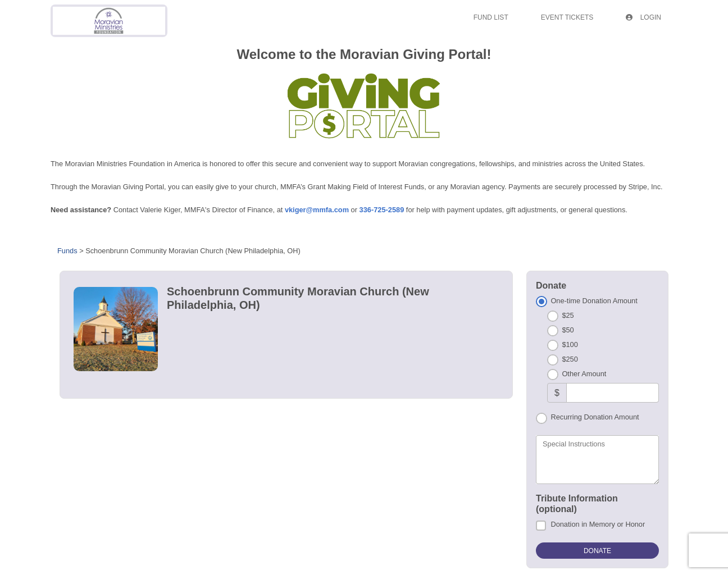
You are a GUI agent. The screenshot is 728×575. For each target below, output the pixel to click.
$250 (570, 359)
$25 (568, 315)
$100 (570, 344)
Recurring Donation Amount (595, 417)
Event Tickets (567, 17)
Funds (67, 251)
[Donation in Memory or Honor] (541, 526)
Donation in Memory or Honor (598, 524)
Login (643, 17)
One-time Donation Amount (594, 301)
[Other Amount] (613, 393)
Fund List (491, 17)
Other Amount (584, 374)
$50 (568, 330)
